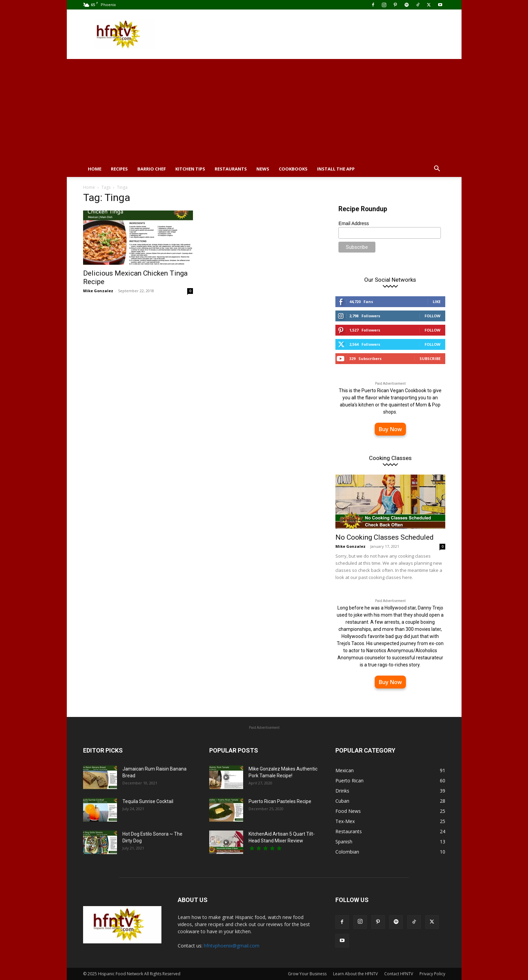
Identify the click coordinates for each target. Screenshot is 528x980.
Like (437, 302)
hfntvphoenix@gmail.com (232, 946)
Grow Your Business (307, 974)
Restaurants (231, 169)
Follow (433, 316)
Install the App (336, 169)
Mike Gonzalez (98, 291)
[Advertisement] (264, 110)
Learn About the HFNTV (355, 974)
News (263, 169)
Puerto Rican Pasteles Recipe (280, 801)
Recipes (119, 169)
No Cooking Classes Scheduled (385, 537)
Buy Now (390, 429)
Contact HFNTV (399, 974)
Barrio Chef (152, 169)
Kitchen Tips (190, 169)
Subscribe (430, 358)
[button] (437, 169)
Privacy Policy (432, 974)
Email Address (354, 223)
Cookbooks (293, 169)
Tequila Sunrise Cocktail (148, 801)
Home (95, 169)
